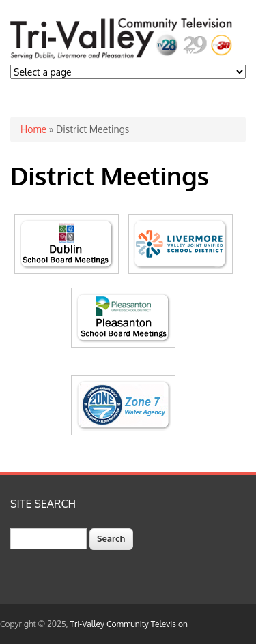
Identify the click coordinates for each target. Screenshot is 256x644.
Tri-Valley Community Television (129, 624)
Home (33, 129)
